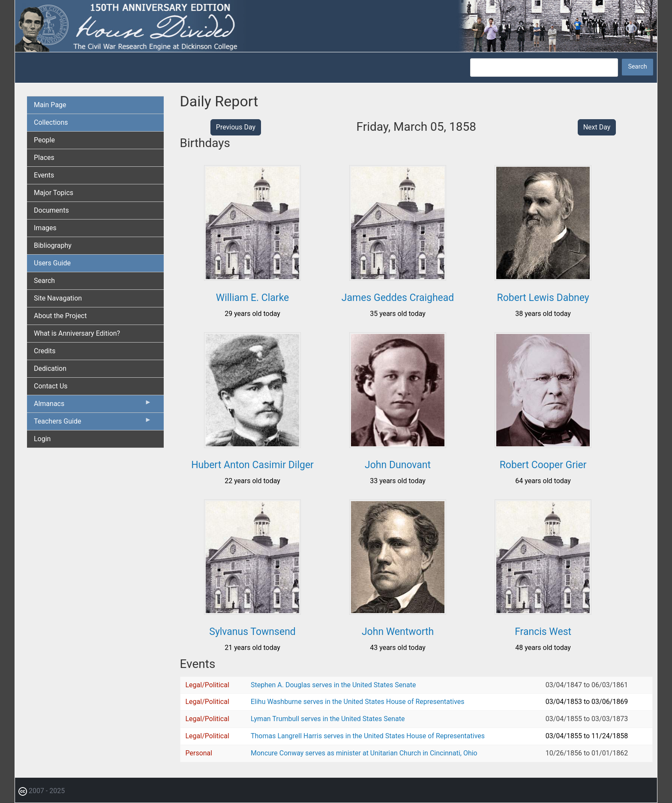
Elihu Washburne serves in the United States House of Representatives (358, 702)
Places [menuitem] (44, 158)
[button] (252, 278)
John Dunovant (398, 465)
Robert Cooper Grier (543, 465)
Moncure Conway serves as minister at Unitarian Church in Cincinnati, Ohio (364, 753)
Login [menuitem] (42, 439)
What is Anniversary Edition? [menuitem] (77, 333)
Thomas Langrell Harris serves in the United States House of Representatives (368, 736)
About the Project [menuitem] (60, 316)
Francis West (543, 632)
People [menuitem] (44, 140)
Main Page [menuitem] (50, 105)
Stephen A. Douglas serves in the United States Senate (333, 685)
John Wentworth (398, 632)
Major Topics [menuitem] (54, 193)
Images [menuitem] (45, 228)
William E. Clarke (253, 298)
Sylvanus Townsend (252, 632)
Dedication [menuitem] (50, 368)
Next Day (597, 127)
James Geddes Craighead (398, 298)
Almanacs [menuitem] (93, 406)
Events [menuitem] (44, 175)
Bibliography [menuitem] (53, 245)
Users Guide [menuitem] (52, 263)
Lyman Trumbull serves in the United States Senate (328, 719)
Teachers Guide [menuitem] (93, 423)
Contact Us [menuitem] (51, 386)
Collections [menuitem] (51, 122)
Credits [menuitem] (45, 351)
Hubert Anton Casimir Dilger (252, 465)
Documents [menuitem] (51, 210)
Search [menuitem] (44, 281)
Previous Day (236, 127)
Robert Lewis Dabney (543, 298)
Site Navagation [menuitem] (58, 298)
